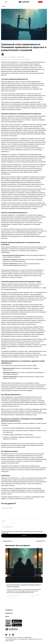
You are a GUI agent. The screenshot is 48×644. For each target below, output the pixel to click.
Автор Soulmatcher (13, 57)
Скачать (40, 2)
